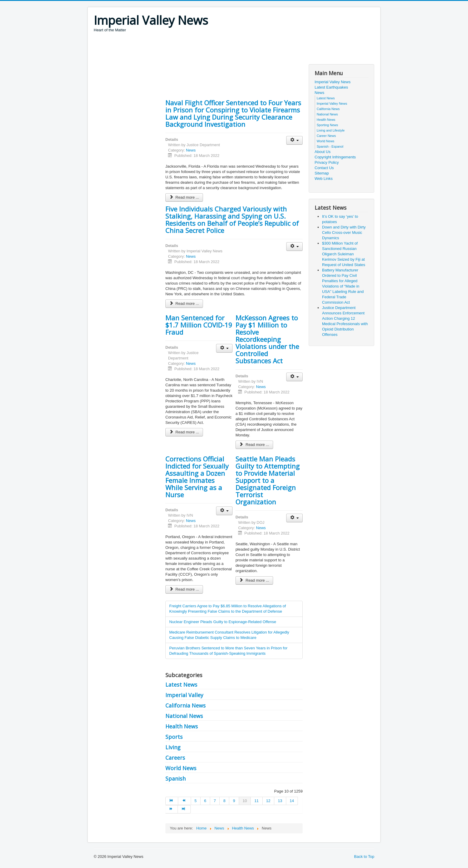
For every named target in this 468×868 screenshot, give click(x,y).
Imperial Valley (184, 695)
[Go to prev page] (184, 801)
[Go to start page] (172, 801)
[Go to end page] (184, 809)
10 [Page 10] (245, 801)
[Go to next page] (172, 809)
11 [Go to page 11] (256, 801)
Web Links (324, 179)
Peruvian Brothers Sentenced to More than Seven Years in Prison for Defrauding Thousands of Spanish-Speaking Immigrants (228, 651)
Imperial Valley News (332, 82)
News (191, 150)
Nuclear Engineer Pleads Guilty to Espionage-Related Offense (223, 622)
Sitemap (322, 173)
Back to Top (364, 857)
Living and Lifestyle (331, 130)
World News (181, 768)
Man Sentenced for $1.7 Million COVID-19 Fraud (199, 325)
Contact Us (324, 168)
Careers (175, 758)
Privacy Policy (327, 162)
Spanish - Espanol (330, 146)
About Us (322, 152)
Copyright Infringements (335, 157)
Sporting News (327, 125)
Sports (174, 737)
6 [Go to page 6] (205, 801)
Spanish (176, 779)
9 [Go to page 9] (234, 801)
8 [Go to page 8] (224, 801)
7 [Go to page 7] (215, 801)
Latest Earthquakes (331, 87)
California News (185, 705)
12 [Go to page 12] (268, 801)
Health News (182, 726)
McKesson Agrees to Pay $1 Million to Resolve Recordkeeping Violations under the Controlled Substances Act (267, 339)
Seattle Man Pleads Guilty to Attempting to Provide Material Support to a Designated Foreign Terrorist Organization (268, 480)
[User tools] (294, 140)
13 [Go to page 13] (280, 801)
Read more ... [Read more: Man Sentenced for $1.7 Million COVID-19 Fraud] (184, 432)
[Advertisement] (202, 49)
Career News (326, 136)
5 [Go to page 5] (196, 801)
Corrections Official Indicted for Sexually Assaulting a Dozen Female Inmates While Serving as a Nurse (197, 477)
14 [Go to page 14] (292, 801)
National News (184, 716)
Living (173, 747)
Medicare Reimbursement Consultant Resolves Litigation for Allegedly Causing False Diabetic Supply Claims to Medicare (229, 635)
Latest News (181, 685)
